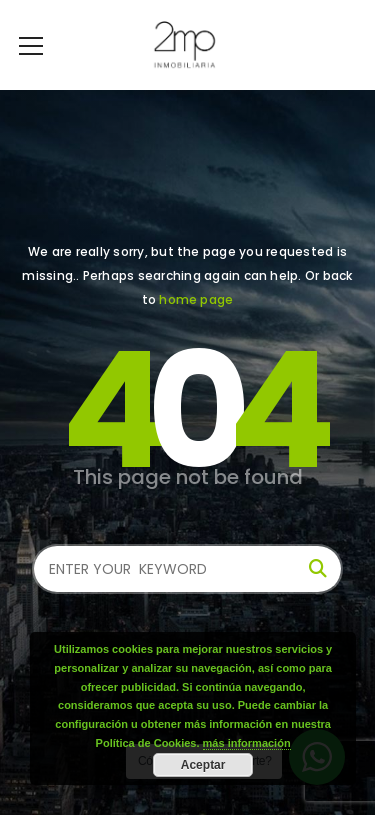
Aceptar (203, 765)
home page (196, 299)
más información (247, 743)
